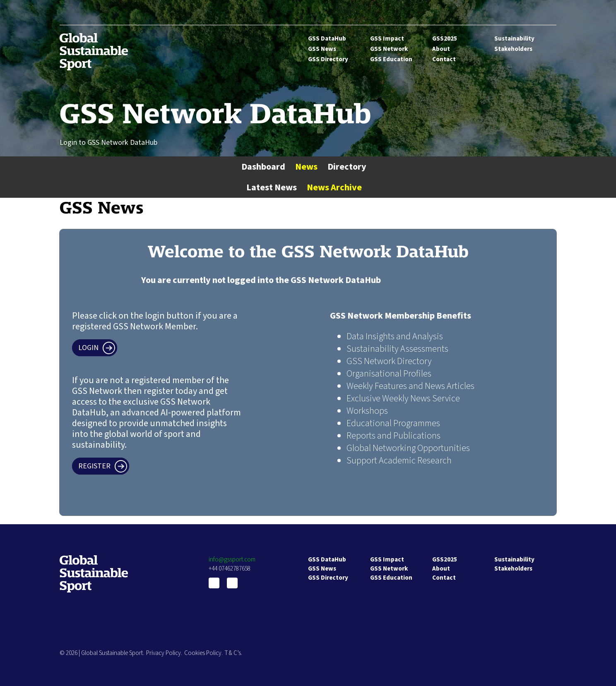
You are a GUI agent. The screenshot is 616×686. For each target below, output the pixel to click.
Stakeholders (513, 49)
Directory (347, 167)
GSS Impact (387, 39)
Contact (444, 59)
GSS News (322, 49)
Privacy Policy (164, 653)
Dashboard (263, 167)
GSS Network (389, 49)
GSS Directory (328, 59)
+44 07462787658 (230, 569)
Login (88, 348)
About (441, 49)
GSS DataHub (327, 39)
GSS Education (391, 59)
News (306, 167)
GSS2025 (445, 39)
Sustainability (514, 39)
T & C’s (233, 653)
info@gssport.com (232, 560)
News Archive (334, 187)
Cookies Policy (203, 653)
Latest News (272, 187)
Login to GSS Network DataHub (108, 143)
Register (94, 466)
